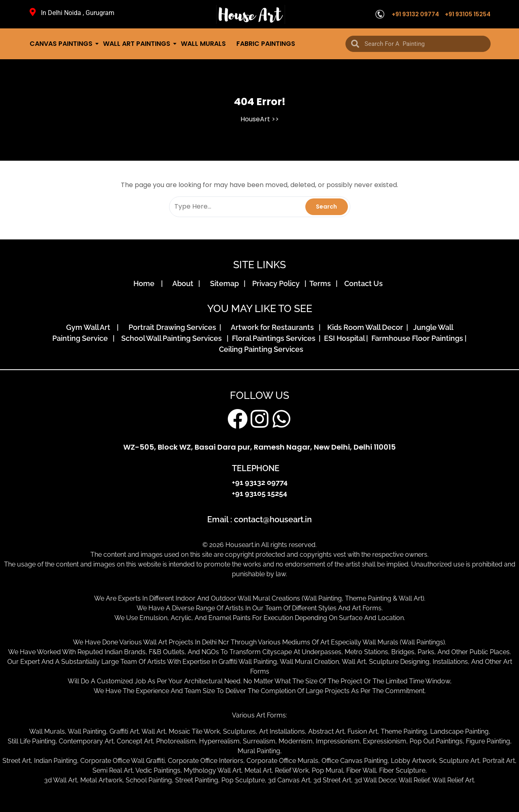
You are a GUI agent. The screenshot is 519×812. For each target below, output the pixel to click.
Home (146, 283)
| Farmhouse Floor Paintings (414, 338)
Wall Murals (203, 44)
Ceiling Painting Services (259, 349)
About (184, 283)
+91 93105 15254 (468, 14)
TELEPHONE (256, 468)
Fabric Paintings (266, 44)
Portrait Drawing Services (173, 327)
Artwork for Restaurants (274, 327)
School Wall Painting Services (173, 338)
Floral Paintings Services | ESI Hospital (298, 338)
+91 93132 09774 (415, 14)
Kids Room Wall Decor (366, 327)
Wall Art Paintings (137, 44)
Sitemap (226, 283)
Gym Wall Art (91, 327)
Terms (322, 283)
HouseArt (255, 119)
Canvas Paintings (62, 44)
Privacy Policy (278, 283)
